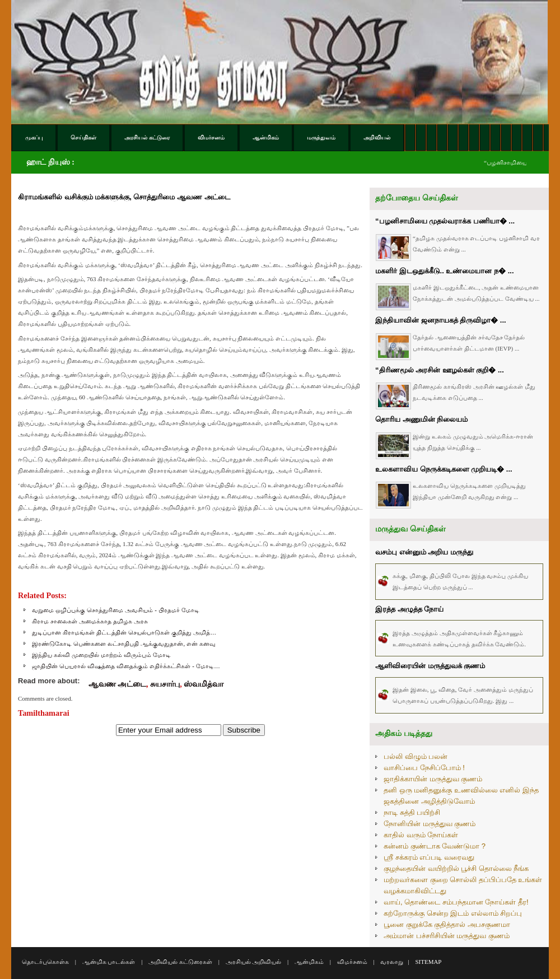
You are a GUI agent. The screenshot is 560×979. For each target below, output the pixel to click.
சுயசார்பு (165, 684)
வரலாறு (392, 962)
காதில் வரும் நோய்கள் (421, 835)
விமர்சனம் (352, 962)
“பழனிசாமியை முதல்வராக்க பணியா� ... (445, 221)
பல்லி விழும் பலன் (416, 756)
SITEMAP (428, 962)
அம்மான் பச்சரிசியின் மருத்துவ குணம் (447, 936)
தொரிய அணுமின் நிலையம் (421, 419)
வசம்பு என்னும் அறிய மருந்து (424, 552)
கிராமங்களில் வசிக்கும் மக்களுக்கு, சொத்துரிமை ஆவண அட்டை (124, 197)
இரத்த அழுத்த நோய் (409, 609)
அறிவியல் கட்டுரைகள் (180, 962)
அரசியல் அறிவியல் (254, 962)
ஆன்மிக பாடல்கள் (109, 962)
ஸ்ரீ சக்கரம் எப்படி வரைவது (429, 857)
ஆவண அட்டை (118, 684)
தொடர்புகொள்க (45, 962)
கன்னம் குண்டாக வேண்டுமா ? (435, 846)
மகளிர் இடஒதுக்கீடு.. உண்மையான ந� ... (445, 271)
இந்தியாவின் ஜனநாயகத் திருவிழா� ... (441, 320)
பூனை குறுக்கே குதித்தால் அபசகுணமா (447, 924)
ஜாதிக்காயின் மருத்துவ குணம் (433, 779)
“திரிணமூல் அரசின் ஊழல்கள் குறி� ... (440, 370)
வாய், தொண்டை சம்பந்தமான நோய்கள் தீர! (456, 902)
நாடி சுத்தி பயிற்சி (412, 812)
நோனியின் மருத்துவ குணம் (430, 824)
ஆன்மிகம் (309, 962)
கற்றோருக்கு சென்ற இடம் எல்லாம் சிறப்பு (453, 913)
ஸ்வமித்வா (204, 684)
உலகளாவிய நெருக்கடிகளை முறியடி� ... (444, 469)
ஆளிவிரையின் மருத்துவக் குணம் (430, 666)
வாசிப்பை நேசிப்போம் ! (424, 768)
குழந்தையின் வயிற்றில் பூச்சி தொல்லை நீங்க (456, 868)
